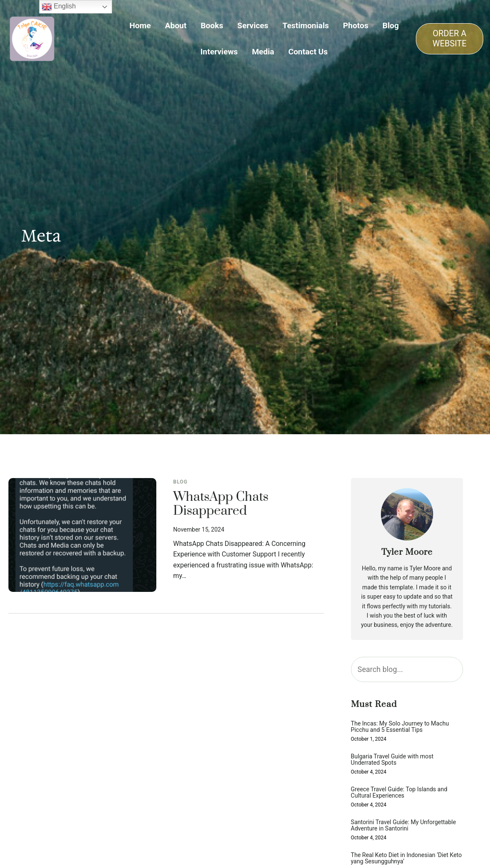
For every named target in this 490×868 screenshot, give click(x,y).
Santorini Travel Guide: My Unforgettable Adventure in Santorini (404, 825)
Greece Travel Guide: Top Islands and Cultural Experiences (399, 793)
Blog (180, 482)
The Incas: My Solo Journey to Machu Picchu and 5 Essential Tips (400, 727)
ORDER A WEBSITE (450, 39)
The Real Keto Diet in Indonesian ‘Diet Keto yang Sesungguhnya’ (406, 858)
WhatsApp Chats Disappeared (221, 504)
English (59, 7)
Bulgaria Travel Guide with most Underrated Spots (392, 760)
